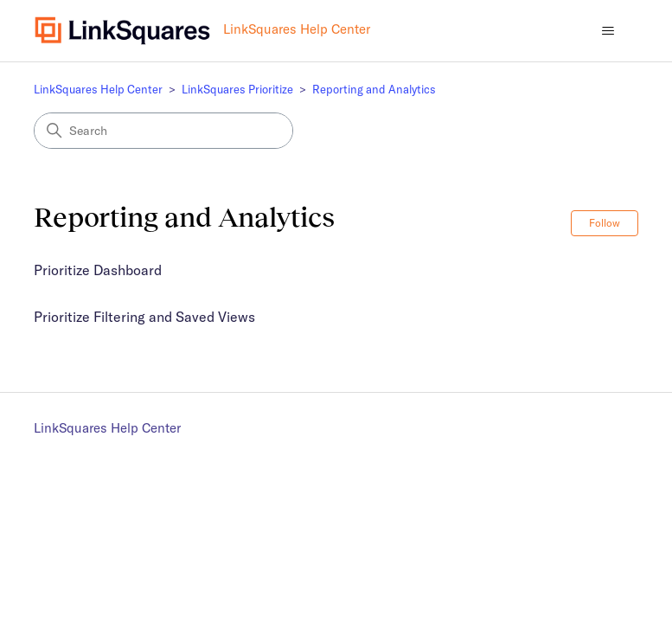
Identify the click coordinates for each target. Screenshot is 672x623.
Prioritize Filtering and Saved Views (144, 317)
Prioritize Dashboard (98, 270)
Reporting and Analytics (374, 89)
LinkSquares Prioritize (237, 89)
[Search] (163, 131)
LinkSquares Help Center (98, 89)
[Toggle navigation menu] (608, 31)
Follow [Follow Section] (605, 223)
